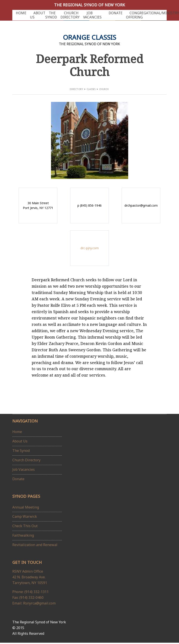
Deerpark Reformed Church (90, 65)
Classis (91, 89)
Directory (76, 89)
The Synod (51, 15)
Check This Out (25, 526)
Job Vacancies (92, 15)
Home (21, 13)
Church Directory (70, 15)
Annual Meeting (26, 507)
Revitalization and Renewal (35, 545)
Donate (116, 13)
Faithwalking (23, 535)
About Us (38, 15)
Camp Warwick (25, 516)
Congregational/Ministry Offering (153, 15)
